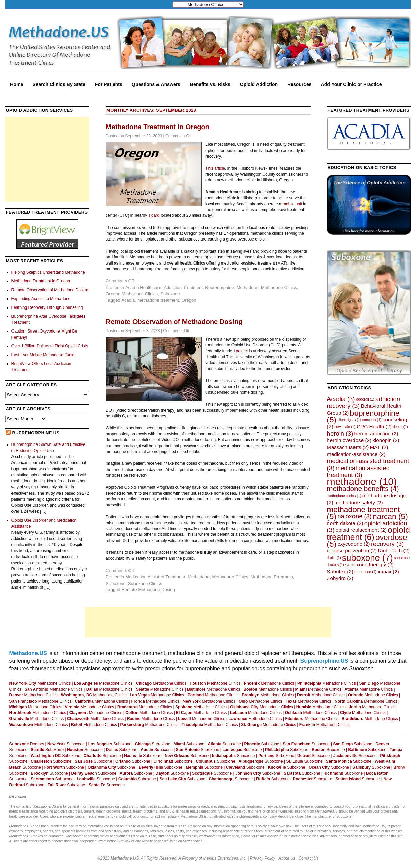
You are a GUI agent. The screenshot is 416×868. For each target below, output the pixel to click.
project (242, 351)
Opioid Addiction (259, 84)
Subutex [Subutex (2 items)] (340, 572)
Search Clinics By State (59, 84)
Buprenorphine (219, 287)
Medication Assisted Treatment (155, 577)
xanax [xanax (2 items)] (388, 572)
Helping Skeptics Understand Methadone (48, 272)
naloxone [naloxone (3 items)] (354, 516)
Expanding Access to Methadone (41, 299)
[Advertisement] (47, 159)
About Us (287, 858)
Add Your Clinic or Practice (351, 84)
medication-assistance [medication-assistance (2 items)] (356, 454)
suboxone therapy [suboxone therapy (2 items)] (370, 564)
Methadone (248, 287)
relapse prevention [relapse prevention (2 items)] (352, 551)
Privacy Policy (263, 858)
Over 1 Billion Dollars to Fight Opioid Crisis (50, 346)
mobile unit (292, 204)
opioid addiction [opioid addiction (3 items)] (367, 527)
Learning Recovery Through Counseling (47, 307)
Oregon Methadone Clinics (132, 294)
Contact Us (308, 858)
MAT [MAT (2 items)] (379, 447)
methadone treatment (158, 300)
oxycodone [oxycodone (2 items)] (353, 544)
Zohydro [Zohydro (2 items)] (340, 578)
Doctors (27, 744)
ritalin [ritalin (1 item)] (334, 558)
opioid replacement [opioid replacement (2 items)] (361, 530)
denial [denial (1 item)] (400, 427)
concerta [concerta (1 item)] (372, 420)
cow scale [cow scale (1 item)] (345, 427)
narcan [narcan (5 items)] (390, 516)
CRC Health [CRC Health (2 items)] (374, 426)
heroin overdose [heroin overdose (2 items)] (349, 440)
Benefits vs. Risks (210, 84)
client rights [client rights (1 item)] (349, 420)
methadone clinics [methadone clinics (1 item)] (344, 496)
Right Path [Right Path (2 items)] (394, 551)
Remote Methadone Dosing (148, 589)
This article (215, 168)
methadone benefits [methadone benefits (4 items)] (363, 489)
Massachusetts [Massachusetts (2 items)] (348, 447)
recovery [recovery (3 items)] (387, 544)
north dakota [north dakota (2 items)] (345, 523)
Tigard (154, 215)
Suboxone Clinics (145, 583)
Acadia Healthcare (143, 287)
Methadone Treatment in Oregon (158, 127)
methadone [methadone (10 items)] (362, 482)
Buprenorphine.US (36, 433)
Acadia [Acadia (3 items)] (341, 399)
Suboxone (170, 294)
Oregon (189, 300)
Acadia (128, 300)
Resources (299, 84)
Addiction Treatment (183, 287)
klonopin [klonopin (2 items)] (386, 440)
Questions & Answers (156, 84)
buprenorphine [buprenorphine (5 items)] (363, 416)
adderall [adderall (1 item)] (365, 399)
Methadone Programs (272, 577)
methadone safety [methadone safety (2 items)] (359, 502)
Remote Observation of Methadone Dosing (174, 322)
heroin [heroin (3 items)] (340, 433)
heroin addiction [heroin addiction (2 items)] (376, 433)
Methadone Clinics (279, 287)
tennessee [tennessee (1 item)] (365, 572)
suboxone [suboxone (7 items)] (368, 558)
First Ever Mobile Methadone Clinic (43, 355)
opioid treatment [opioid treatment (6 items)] (368, 533)
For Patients (109, 84)
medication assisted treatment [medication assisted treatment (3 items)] (358, 471)
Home (17, 84)
